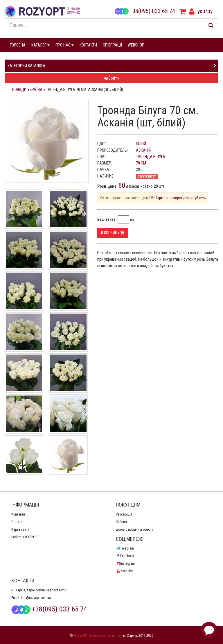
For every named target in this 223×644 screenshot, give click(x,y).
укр (201, 11)
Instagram (125, 563)
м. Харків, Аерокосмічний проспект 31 (40, 590)
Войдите (158, 198)
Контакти (18, 514)
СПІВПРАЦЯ (112, 45)
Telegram (125, 548)
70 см (141, 163)
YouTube (124, 571)
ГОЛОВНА (18, 45)
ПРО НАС (65, 45)
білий (141, 144)
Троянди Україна (26, 90)
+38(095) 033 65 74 (145, 11)
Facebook (125, 556)
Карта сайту (20, 529)
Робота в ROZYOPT (25, 537)
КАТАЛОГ (41, 45)
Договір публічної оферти (135, 529)
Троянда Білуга (151, 157)
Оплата (17, 522)
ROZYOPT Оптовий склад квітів (97, 636)
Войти (111, 78)
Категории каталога (26, 66)
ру (210, 11)
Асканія (143, 150)
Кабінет (122, 522)
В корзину (113, 233)
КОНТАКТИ (88, 45)
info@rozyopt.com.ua (36, 598)
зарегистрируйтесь (190, 198)
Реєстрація (124, 514)
